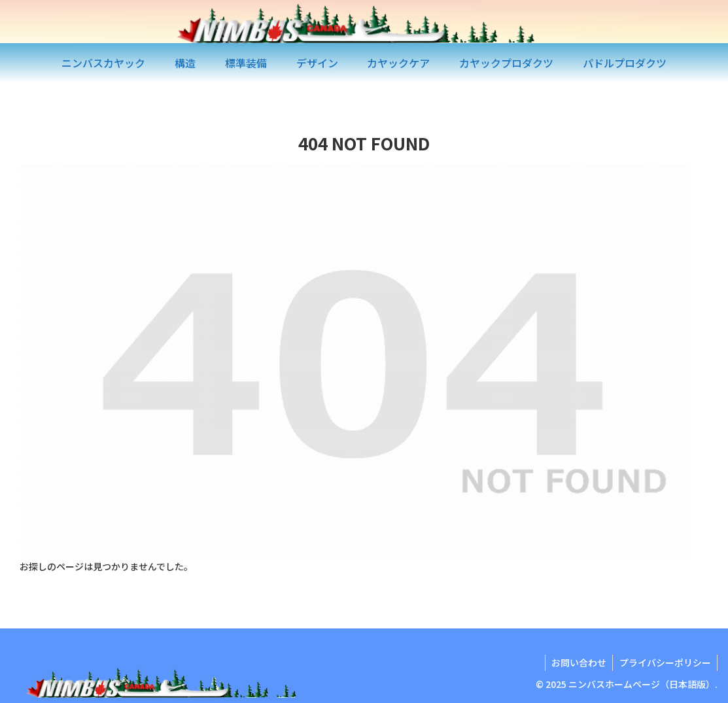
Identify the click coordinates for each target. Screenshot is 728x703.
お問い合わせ (578, 662)
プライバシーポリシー (665, 662)
